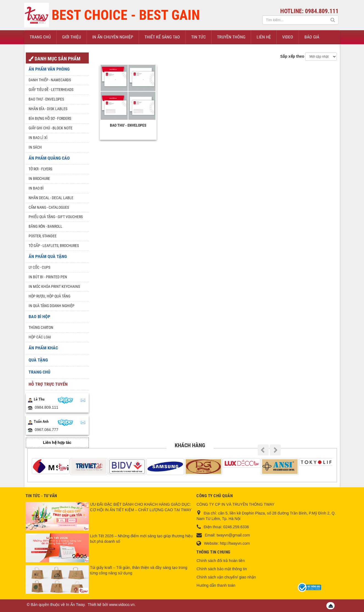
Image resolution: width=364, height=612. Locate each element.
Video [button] (288, 37)
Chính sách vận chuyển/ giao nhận (226, 577)
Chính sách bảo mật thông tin (222, 569)
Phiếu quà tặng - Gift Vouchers (56, 217)
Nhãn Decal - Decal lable (51, 198)
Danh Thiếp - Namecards (50, 80)
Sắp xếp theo (292, 56)
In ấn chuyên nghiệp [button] (113, 37)
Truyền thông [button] (231, 37)
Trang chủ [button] (40, 37)
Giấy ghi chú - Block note (51, 128)
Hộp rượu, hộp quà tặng (49, 296)
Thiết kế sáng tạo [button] (162, 37)
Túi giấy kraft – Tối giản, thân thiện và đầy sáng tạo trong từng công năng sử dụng (139, 570)
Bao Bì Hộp (39, 317)
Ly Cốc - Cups (39, 267)
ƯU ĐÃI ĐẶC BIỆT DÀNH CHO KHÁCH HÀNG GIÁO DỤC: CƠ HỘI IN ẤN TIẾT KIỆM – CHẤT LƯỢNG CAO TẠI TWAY (141, 507)
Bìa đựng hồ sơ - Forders (50, 118)
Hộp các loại (40, 337)
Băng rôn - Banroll (45, 226)
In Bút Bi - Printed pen (48, 277)
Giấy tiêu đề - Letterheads (51, 90)
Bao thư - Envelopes (128, 125)
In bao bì (36, 188)
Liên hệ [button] (264, 37)
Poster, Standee (43, 236)
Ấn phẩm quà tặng (48, 256)
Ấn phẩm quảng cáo (49, 158)
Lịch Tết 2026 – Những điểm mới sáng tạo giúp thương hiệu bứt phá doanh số (141, 539)
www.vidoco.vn (122, 605)
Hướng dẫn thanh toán (216, 585)
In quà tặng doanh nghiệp (52, 306)
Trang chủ (39, 372)
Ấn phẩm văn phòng (49, 69)
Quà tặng (38, 360)
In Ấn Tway (75, 605)
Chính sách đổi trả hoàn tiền (221, 561)
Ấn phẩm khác (43, 348)
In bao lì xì (38, 138)
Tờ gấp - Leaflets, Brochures (54, 246)
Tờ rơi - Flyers (40, 169)
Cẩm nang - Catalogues (49, 207)
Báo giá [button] (312, 37)
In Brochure (39, 179)
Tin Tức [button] (198, 37)
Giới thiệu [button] (72, 37)
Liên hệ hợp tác (57, 443)
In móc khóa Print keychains (54, 286)
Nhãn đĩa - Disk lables (48, 109)
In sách (35, 147)
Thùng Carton (41, 327)
